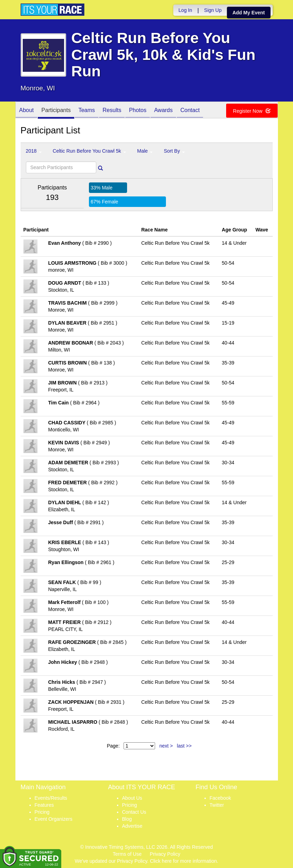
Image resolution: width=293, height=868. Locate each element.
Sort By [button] (174, 151)
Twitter (217, 805)
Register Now (252, 111)
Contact (190, 110)
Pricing (42, 812)
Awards (163, 110)
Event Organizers (54, 819)
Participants (56, 110)
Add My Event (249, 13)
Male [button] (145, 151)
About (27, 110)
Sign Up (213, 10)
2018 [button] (34, 151)
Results (112, 110)
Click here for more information (183, 861)
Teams (87, 110)
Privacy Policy (165, 854)
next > (166, 746)
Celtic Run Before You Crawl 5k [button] (89, 151)
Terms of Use (127, 854)
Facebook (220, 798)
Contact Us (134, 812)
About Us (132, 798)
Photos (138, 110)
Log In (185, 10)
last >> (184, 746)
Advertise (132, 826)
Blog (127, 819)
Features (44, 805)
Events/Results (51, 798)
